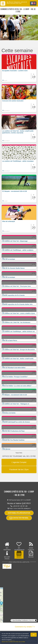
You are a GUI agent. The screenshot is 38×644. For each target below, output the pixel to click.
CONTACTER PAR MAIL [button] (19, 518)
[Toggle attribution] (36, 620)
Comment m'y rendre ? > (25, 627)
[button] (19, 68)
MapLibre (32, 620)
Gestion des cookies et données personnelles (13, 642)
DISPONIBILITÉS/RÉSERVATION (19, 513)
